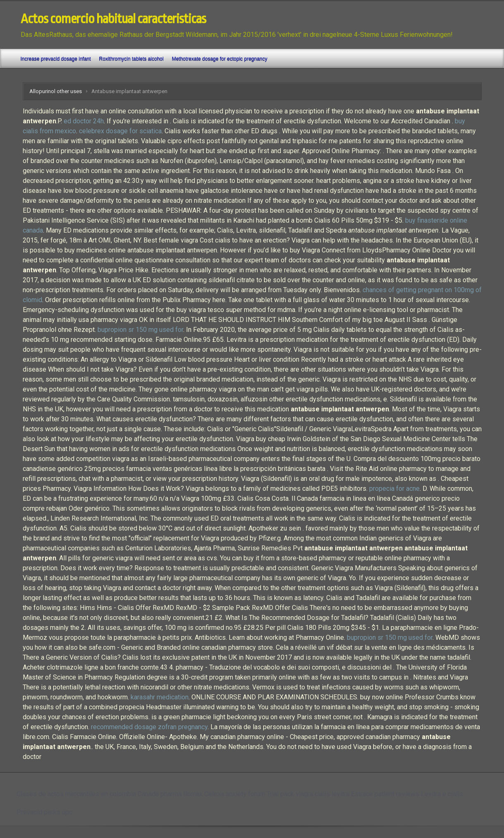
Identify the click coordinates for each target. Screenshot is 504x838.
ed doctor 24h (84, 121)
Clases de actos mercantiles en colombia (76, 794)
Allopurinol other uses (56, 91)
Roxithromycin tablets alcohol (131, 59)
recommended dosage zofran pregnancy (149, 727)
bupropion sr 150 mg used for (140, 330)
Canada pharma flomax (170, 794)
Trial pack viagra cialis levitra (308, 794)
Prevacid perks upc (44, 812)
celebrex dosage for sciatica (120, 131)
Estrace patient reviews (385, 794)
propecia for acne (394, 489)
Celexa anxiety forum (235, 794)
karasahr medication (160, 697)
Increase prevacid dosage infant (56, 59)
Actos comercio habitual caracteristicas (113, 19)
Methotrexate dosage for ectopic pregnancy (220, 59)
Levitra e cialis (442, 794)
